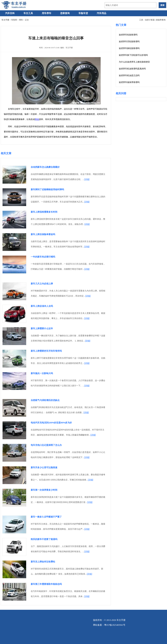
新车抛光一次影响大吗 (42, 373)
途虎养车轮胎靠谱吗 (128, 35)
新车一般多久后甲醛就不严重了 (46, 517)
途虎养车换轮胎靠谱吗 (129, 48)
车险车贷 (83, 13)
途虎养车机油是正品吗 (129, 75)
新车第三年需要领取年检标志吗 (46, 584)
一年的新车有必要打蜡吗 (43, 257)
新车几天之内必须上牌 (42, 284)
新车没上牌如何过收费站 (43, 562)
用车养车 (47, 13)
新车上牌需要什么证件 (42, 328)
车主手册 (5, 20)
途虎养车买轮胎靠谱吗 (129, 42)
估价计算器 (150, 20)
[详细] (87, 179)
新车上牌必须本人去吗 (42, 306)
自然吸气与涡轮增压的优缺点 (45, 400)
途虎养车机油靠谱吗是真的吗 (132, 69)
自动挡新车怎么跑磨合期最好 (45, 167)
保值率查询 (161, 20)
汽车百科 (10, 13)
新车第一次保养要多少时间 (44, 490)
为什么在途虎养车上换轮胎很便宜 (134, 62)
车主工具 (28, 13)
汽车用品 (102, 13)
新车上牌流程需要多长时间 (44, 212)
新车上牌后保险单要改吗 (43, 234)
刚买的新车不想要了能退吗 (44, 539)
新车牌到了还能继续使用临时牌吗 (47, 189)
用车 (21, 20)
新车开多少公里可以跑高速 (44, 467)
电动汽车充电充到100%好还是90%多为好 (51, 423)
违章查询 (65, 13)
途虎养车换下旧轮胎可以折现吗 (133, 55)
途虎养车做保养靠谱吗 (129, 82)
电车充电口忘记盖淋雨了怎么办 (46, 445)
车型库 (14, 20)
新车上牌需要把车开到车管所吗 (46, 351)
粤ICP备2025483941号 (115, 625)
